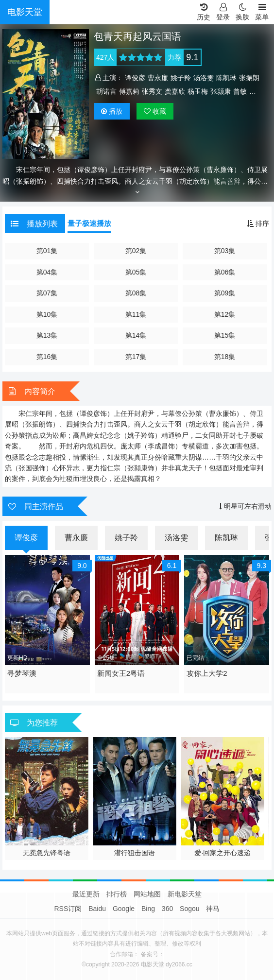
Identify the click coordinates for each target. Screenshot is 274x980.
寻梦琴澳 (22, 673)
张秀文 (152, 91)
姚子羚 (181, 78)
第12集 (225, 314)
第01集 (47, 251)
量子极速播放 (89, 223)
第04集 (47, 272)
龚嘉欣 (175, 91)
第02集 (136, 251)
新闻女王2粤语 (121, 673)
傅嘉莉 (129, 91)
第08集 (136, 293)
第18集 (225, 357)
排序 (258, 224)
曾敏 (240, 91)
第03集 (225, 251)
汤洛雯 (204, 78)
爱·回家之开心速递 (223, 853)
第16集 (47, 357)
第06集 (225, 272)
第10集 (47, 314)
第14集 (136, 335)
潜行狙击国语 (135, 853)
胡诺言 (106, 91)
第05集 (136, 272)
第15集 (225, 335)
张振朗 (249, 78)
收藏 (155, 111)
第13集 (47, 335)
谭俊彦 (135, 78)
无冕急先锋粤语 (47, 853)
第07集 (47, 293)
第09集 (225, 293)
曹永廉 (158, 78)
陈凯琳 (226, 78)
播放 (112, 111)
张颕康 (221, 91)
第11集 (136, 314)
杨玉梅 (198, 91)
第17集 (136, 357)
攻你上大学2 (207, 673)
